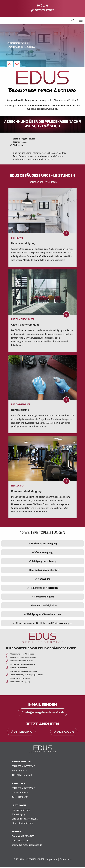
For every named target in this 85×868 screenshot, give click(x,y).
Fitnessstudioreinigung (22, 823)
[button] (81, 20)
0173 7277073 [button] (64, 732)
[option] (43, 46)
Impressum (52, 859)
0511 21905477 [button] (21, 732)
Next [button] (17, 64)
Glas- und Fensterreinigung (25, 819)
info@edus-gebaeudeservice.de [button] (43, 712)
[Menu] (43, 20)
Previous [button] (10, 64)
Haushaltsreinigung (21, 810)
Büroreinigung (18, 814)
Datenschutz (66, 859)
